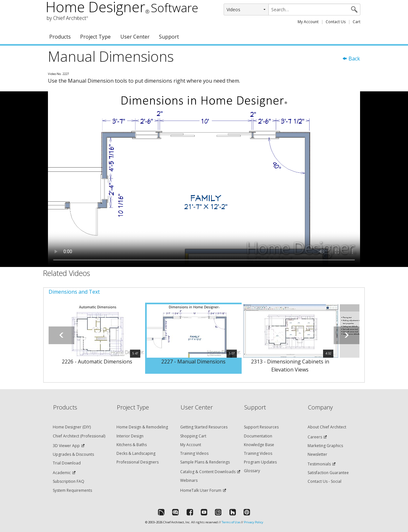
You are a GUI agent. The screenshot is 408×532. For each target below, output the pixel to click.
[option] (97, 338)
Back (351, 59)
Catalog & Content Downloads (208, 472)
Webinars (189, 480)
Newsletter (317, 454)
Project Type (95, 37)
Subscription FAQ (69, 481)
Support (169, 37)
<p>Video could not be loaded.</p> (204, 179)
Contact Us (336, 22)
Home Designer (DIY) (72, 427)
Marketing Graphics (325, 446)
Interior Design (130, 436)
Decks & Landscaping (136, 453)
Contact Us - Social (325, 481)
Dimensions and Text (74, 292)
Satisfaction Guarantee (328, 473)
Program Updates (260, 462)
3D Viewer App (66, 446)
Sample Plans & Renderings (205, 462)
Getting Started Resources (204, 427)
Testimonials (319, 464)
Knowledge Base (259, 445)
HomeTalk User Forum (201, 490)
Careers (315, 437)
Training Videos (194, 453)
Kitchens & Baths (132, 445)
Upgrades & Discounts (73, 454)
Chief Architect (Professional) (79, 436)
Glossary (252, 471)
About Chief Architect (327, 427)
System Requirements (72, 490)
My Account (308, 22)
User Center (135, 37)
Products (60, 37)
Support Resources (261, 427)
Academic (62, 473)
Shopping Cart (193, 436)
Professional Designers (138, 462)
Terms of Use (231, 522)
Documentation (258, 436)
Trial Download (67, 463)
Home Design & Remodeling (142, 427)
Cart (357, 22)
